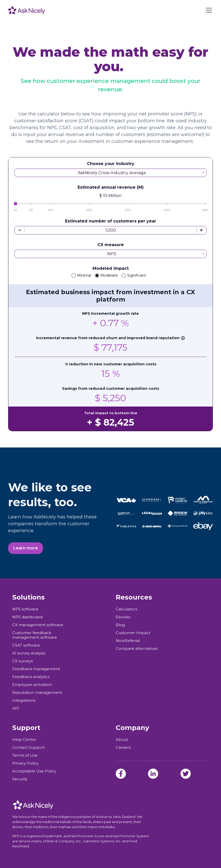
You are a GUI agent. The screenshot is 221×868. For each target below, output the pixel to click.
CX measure (111, 245)
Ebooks (123, 617)
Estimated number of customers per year (111, 221)
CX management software (38, 625)
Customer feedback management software (35, 635)
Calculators (127, 609)
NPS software (25, 609)
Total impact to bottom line (111, 413)
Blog (120, 625)
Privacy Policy (25, 763)
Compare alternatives (137, 649)
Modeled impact (111, 268)
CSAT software (26, 645)
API (16, 708)
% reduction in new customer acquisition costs (111, 364)
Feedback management (36, 669)
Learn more (26, 548)
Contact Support (28, 747)
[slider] (16, 204)
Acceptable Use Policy (34, 771)
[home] (27, 10)
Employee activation (32, 685)
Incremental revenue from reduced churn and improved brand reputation (111, 338)
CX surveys (23, 661)
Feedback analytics (31, 677)
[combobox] (111, 173)
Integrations (24, 700)
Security (20, 779)
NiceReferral (128, 641)
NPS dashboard (27, 617)
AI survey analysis (29, 653)
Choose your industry (111, 164)
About (122, 740)
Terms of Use (25, 755)
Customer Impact (133, 633)
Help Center (24, 740)
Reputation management (37, 693)
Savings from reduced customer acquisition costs (111, 388)
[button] (208, 10)
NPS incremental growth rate (111, 313)
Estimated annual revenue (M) (111, 187)
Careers (123, 747)
